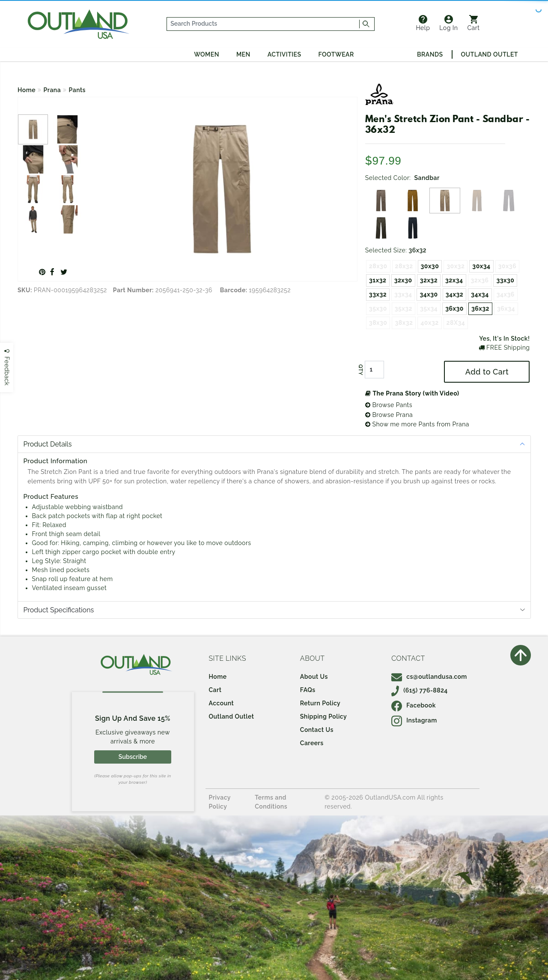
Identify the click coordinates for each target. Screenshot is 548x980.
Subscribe (133, 757)
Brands (430, 54)
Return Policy (320, 703)
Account (222, 703)
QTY (360, 370)
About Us (314, 677)
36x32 (480, 309)
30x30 (430, 266)
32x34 (454, 280)
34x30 (429, 294)
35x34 (429, 309)
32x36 (480, 280)
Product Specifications (59, 610)
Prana (52, 90)
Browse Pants (389, 405)
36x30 (454, 309)
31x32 (378, 280)
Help (423, 23)
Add (487, 372)
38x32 (404, 323)
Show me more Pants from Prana (417, 424)
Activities (284, 54)
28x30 (378, 266)
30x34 (481, 266)
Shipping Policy (323, 716)
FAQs (308, 690)
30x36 (508, 266)
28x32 (404, 266)
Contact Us (317, 730)
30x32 (456, 266)
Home (27, 90)
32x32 (429, 280)
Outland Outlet (490, 54)
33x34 (403, 294)
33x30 (505, 280)
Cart (474, 23)
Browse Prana (389, 415)
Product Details (48, 444)
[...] (263, 24)
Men (243, 54)
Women (207, 54)
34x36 (506, 294)
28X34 (456, 323)
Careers (312, 743)
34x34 (480, 294)
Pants (77, 90)
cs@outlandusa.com (429, 677)
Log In (448, 23)
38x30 (378, 323)
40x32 (429, 323)
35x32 (404, 309)
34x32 (454, 294)
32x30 (403, 280)
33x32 (378, 294)
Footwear (336, 54)
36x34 (506, 309)
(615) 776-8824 (420, 690)
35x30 (378, 309)
